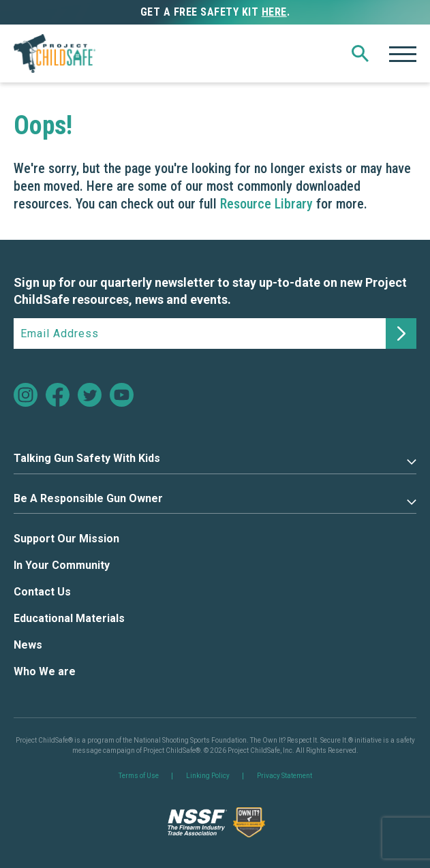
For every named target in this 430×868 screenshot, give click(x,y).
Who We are (45, 671)
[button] (360, 54)
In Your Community (62, 565)
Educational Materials (69, 618)
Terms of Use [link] (139, 776)
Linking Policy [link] (208, 776)
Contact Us (42, 592)
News (28, 645)
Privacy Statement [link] (285, 776)
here (274, 12)
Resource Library (266, 204)
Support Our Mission (66, 539)
